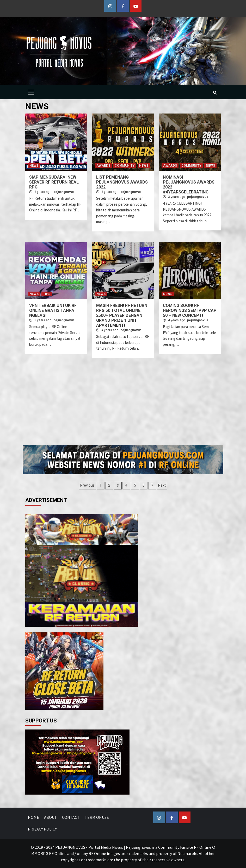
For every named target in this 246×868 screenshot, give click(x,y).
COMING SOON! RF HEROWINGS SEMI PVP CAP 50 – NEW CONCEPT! (190, 310)
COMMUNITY (125, 166)
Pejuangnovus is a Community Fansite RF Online (169, 847)
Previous (87, 485)
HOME (33, 817)
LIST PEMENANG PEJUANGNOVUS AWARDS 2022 (122, 182)
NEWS (34, 166)
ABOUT (51, 817)
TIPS (47, 294)
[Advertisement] (134, 405)
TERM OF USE (97, 817)
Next (162, 485)
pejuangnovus (64, 192)
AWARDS (103, 166)
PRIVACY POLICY (42, 829)
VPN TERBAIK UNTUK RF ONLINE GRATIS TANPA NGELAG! (53, 310)
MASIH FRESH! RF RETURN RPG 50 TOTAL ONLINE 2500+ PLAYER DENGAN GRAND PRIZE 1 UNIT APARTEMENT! (122, 315)
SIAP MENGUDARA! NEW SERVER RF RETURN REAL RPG (54, 182)
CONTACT (71, 817)
